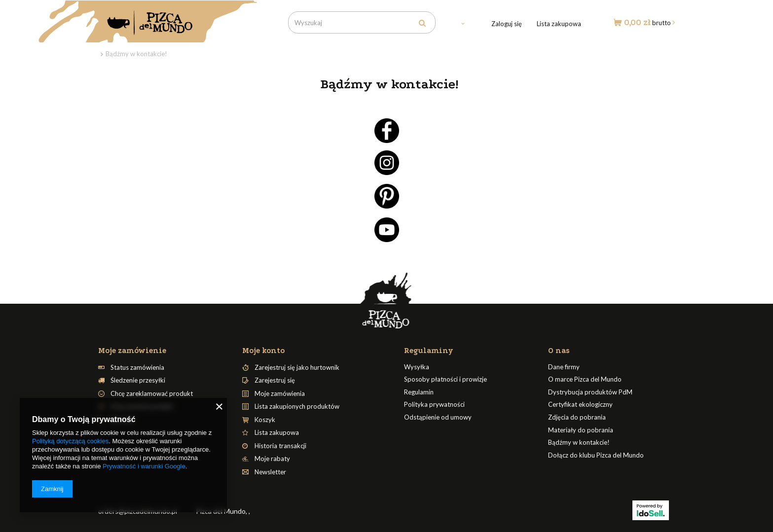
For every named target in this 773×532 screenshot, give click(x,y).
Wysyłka (417, 367)
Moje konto (263, 351)
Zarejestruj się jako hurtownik (297, 368)
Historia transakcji (280, 446)
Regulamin (419, 392)
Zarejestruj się (275, 380)
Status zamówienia (137, 368)
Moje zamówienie (132, 351)
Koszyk (265, 420)
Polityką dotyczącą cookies (70, 441)
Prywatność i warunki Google (144, 466)
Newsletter (270, 472)
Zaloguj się (507, 24)
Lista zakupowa (559, 24)
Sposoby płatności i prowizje (445, 379)
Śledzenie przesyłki (138, 380)
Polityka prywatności (434, 405)
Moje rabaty (272, 459)
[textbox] (362, 22)
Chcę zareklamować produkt (152, 394)
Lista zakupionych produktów (297, 407)
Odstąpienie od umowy (438, 417)
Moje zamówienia (280, 394)
